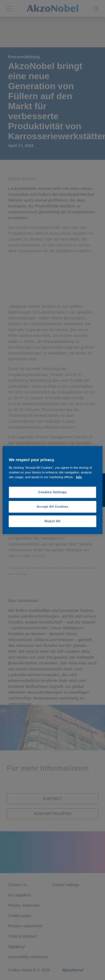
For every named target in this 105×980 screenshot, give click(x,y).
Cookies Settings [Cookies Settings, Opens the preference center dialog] (53, 492)
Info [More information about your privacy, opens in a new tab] (79, 477)
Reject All (53, 521)
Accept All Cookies (53, 507)
